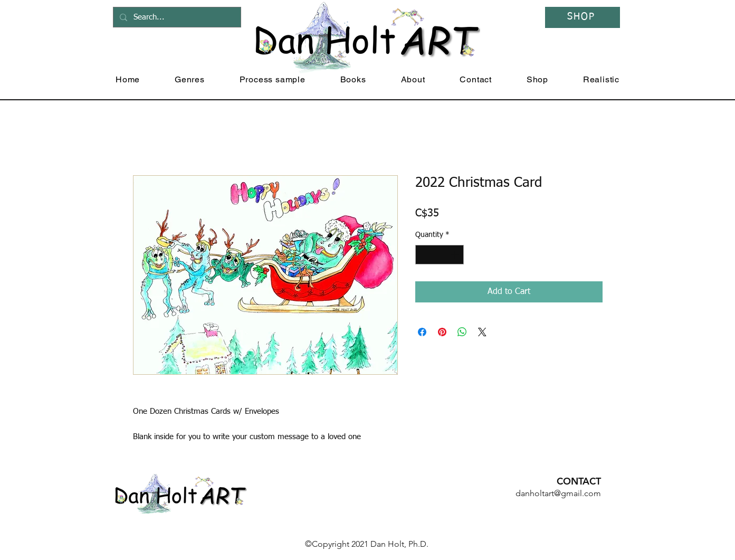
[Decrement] (423, 255)
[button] (190, 79)
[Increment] (456, 255)
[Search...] (176, 17)
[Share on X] (482, 332)
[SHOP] (583, 17)
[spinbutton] (440, 255)
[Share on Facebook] (422, 332)
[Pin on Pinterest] (442, 332)
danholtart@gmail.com (558, 493)
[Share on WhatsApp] (462, 332)
